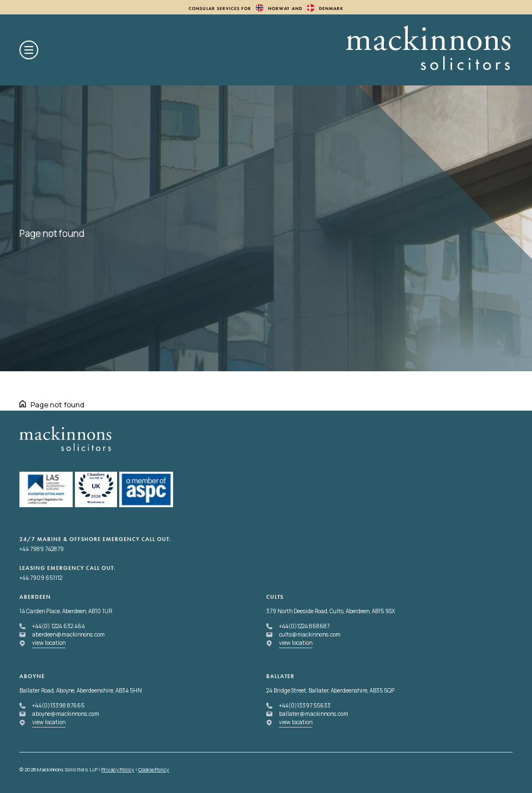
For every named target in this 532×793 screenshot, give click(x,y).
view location (49, 643)
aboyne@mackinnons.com (66, 714)
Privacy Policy (118, 769)
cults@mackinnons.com (310, 634)
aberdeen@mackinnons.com (69, 634)
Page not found (57, 405)
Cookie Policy (154, 769)
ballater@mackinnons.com (314, 714)
